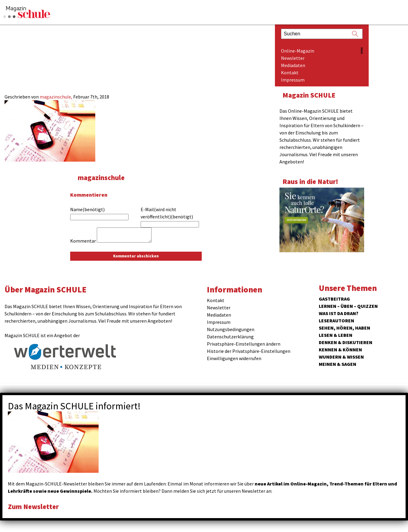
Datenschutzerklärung (230, 337)
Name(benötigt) (87, 209)
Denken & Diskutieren (346, 342)
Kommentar (83, 241)
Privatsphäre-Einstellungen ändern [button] (244, 344)
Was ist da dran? (339, 313)
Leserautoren (336, 321)
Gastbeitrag (334, 299)
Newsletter (293, 58)
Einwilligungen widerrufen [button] (234, 358)
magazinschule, (56, 97)
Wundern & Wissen (341, 357)
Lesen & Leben (336, 335)
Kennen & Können (340, 350)
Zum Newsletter (33, 506)
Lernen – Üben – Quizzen (348, 306)
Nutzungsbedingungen (231, 329)
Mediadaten (293, 65)
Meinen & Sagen (338, 364)
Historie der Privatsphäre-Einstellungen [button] (249, 351)
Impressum (293, 80)
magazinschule (101, 177)
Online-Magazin (298, 51)
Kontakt (290, 73)
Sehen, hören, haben (344, 328)
